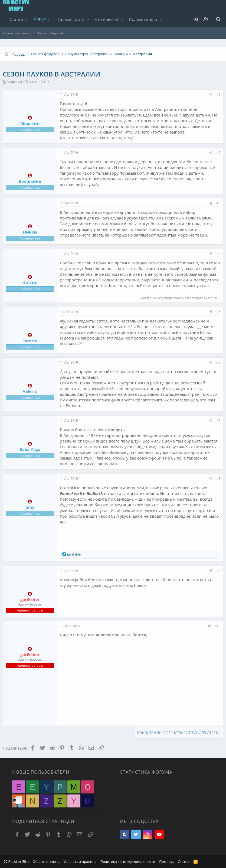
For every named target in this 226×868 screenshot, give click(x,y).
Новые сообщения (17, 33)
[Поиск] (218, 19)
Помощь (166, 862)
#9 (218, 571)
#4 (218, 254)
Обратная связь (46, 862)
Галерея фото (71, 19)
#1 (218, 94)
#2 (218, 153)
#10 (217, 626)
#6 (218, 362)
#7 (218, 420)
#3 (218, 203)
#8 (218, 479)
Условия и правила (80, 862)
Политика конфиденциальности (128, 862)
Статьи (16, 19)
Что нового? (107, 19)
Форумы (41, 19)
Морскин (14, 82)
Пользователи (143, 19)
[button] (27, 19)
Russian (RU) (16, 862)
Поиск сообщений (50, 33)
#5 (218, 312)
